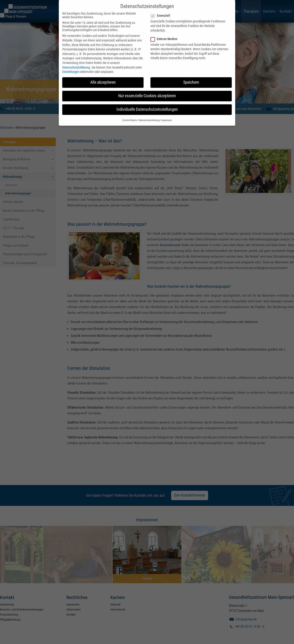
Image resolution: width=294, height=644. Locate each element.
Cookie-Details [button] (130, 114)
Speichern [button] (191, 76)
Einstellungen (71, 65)
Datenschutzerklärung (76, 61)
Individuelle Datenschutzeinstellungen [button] (147, 103)
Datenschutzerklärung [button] (149, 114)
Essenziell (162, 9)
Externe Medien (165, 32)
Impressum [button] (166, 114)
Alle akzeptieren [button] (103, 76)
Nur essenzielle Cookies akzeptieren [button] (147, 89)
